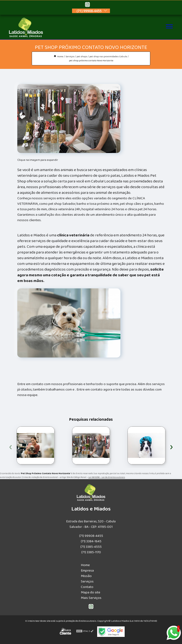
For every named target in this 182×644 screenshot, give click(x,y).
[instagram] (87, 5)
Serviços (87, 581)
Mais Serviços (91, 598)
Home (85, 565)
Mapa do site (91, 592)
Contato (87, 587)
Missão (86, 576)
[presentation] (11, 446)
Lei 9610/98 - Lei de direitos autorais (107, 477)
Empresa (87, 570)
